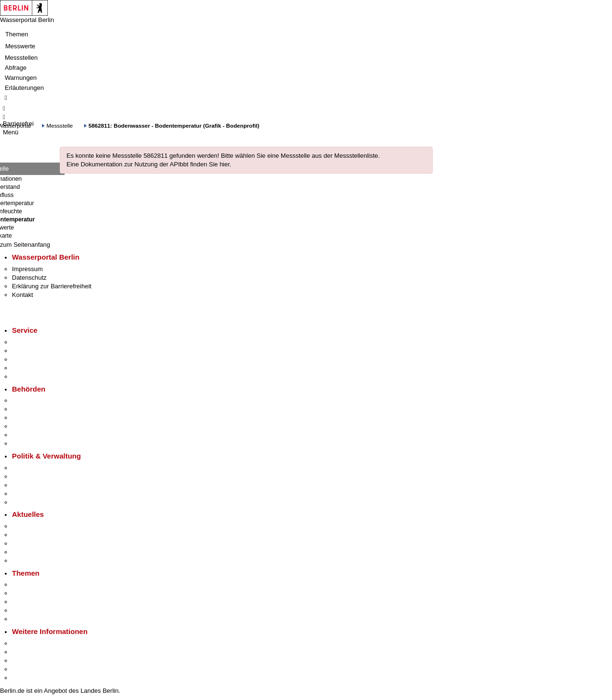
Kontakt (22, 295)
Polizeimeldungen (37, 535)
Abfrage (16, 68)
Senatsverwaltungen (40, 409)
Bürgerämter (29, 426)
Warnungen (21, 78)
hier (224, 164)
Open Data (27, 494)
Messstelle (60, 126)
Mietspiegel (28, 610)
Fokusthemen (31, 585)
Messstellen (21, 58)
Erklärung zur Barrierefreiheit (52, 286)
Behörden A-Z (31, 400)
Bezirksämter (30, 418)
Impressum (27, 269)
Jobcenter (26, 435)
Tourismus (26, 652)
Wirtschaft (26, 661)
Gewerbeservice (34, 377)
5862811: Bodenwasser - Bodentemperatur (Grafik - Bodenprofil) (174, 126)
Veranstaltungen (34, 543)
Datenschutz (29, 278)
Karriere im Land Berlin (44, 476)
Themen (17, 34)
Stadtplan (25, 678)
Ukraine (23, 552)
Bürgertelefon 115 (37, 359)
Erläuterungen (24, 88)
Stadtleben (27, 669)
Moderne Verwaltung (40, 602)
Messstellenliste (356, 156)
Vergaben (25, 502)
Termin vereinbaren (38, 351)
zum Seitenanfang (25, 245)
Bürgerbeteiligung (36, 485)
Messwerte (20, 46)
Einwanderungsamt (38, 443)
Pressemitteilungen (38, 526)
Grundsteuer (29, 619)
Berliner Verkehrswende (45, 593)
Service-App (29, 342)
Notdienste (27, 368)
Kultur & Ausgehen (38, 643)
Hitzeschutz (28, 561)
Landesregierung (35, 468)
